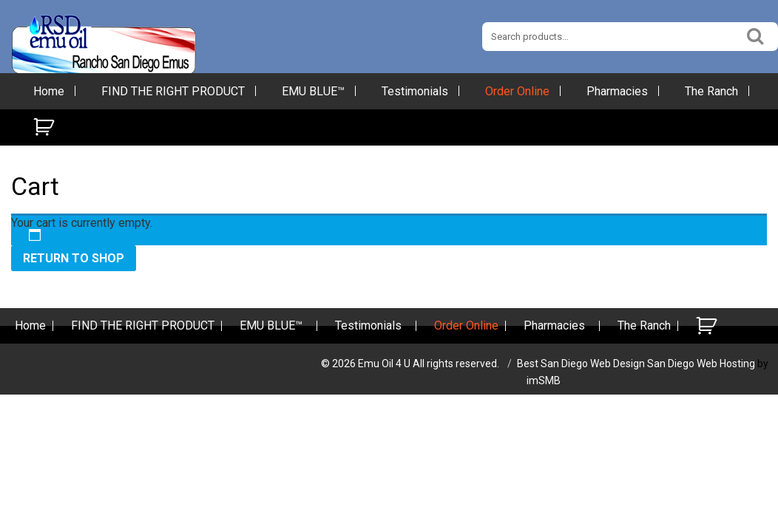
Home (49, 91)
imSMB (544, 381)
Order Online (517, 91)
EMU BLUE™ (313, 91)
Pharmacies (617, 91)
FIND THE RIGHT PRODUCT (173, 91)
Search (756, 34)
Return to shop (74, 258)
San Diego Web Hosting (701, 364)
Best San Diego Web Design (581, 364)
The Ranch (711, 91)
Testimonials (415, 91)
